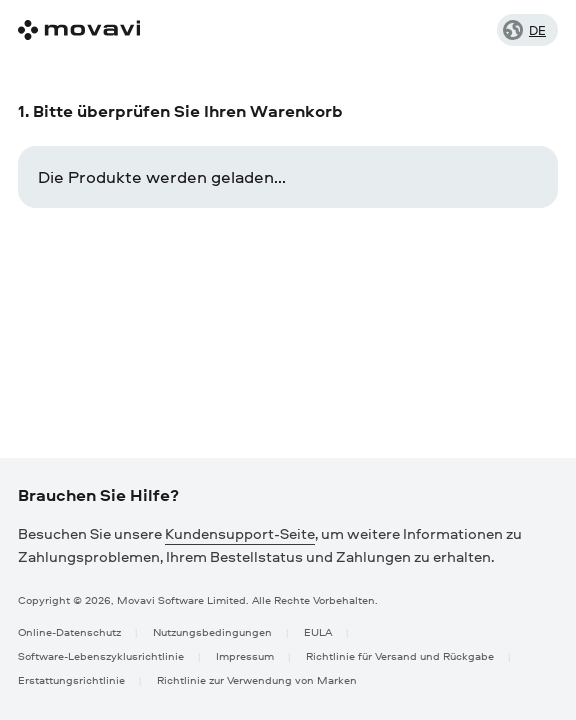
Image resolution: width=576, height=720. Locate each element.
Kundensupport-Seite (240, 533)
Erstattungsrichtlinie (71, 679)
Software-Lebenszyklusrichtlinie (101, 655)
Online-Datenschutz (69, 631)
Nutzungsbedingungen (212, 631)
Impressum (245, 655)
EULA (318, 631)
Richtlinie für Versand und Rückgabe (400, 655)
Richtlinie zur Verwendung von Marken (257, 679)
